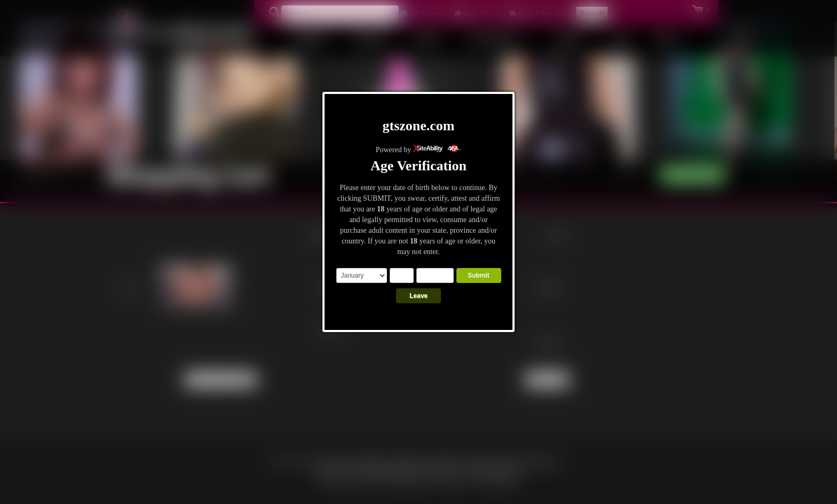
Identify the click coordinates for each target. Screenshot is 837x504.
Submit (479, 275)
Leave (418, 296)
